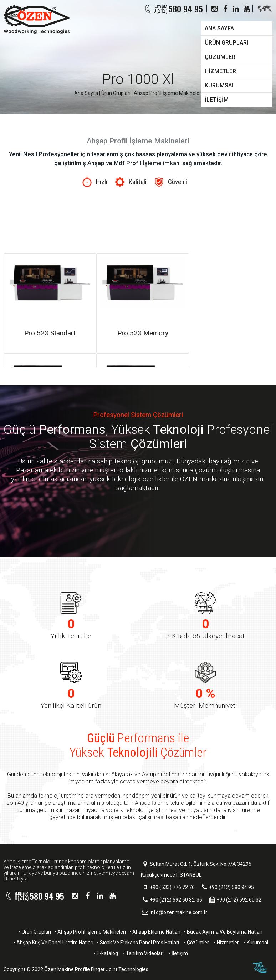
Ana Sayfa (86, 93)
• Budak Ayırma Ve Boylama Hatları (223, 932)
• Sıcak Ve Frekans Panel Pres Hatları (138, 943)
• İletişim (178, 953)
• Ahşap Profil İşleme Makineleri (90, 932)
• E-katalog (106, 953)
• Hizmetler (226, 943)
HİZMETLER (220, 71)
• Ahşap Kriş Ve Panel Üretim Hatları (53, 943)
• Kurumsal (256, 943)
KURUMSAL (220, 85)
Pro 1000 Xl (138, 79)
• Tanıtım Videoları (143, 953)
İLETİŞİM (217, 100)
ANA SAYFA (219, 28)
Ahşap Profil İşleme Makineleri (168, 93)
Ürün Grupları (116, 93)
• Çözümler (196, 943)
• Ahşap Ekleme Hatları (155, 932)
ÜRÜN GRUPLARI (226, 43)
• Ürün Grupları (35, 932)
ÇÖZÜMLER (220, 57)
